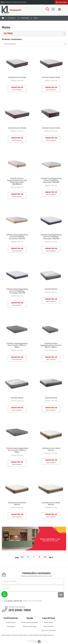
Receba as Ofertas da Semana (15, 2)
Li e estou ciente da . (22, 601)
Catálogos (11, 626)
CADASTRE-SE (17, 89)
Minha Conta (49, 622)
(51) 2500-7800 (20, 610)
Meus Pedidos (49, 626)
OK (61, 595)
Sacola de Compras (49, 630)
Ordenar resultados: (12, 39)
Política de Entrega (30, 626)
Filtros (8, 33)
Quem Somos (11, 622)
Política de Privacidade (32, 601)
